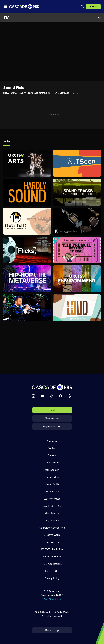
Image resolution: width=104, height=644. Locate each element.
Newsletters (52, 418)
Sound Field (14, 87)
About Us (52, 441)
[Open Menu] (99, 18)
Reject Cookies (52, 426)
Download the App (52, 506)
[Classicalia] (27, 221)
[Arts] (27, 163)
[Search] (82, 7)
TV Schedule (52, 477)
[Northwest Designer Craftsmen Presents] (77, 221)
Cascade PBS (49, 612)
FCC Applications (52, 564)
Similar (7, 141)
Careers (52, 455)
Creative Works (52, 535)
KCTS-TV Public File (52, 549)
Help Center (52, 463)
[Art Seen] (77, 163)
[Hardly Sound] (27, 192)
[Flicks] (27, 250)
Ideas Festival (52, 513)
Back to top (52, 630)
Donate (93, 6)
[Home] (52, 387)
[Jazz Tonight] (27, 308)
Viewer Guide (52, 484)
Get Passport (52, 492)
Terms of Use (52, 571)
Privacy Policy (52, 578)
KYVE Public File (52, 557)
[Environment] (77, 279)
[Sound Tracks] (77, 192)
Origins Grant (52, 520)
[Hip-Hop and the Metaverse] (27, 279)
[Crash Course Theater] (77, 250)
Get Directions (52, 599)
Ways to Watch (52, 499)
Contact (52, 448)
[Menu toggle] (5, 7)
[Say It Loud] (77, 308)
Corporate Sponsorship (52, 528)
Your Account (52, 470)
